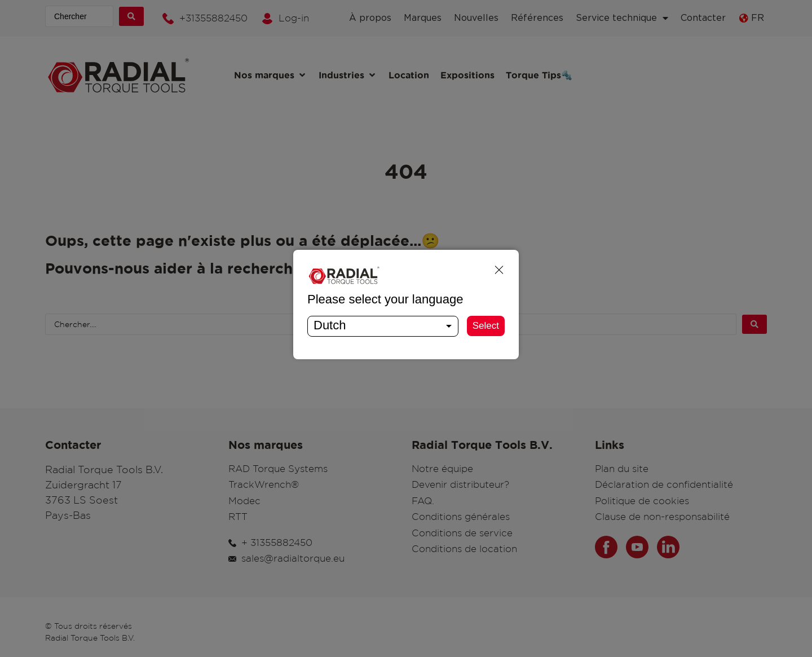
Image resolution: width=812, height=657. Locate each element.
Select (486, 326)
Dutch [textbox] (330, 325)
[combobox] (383, 326)
